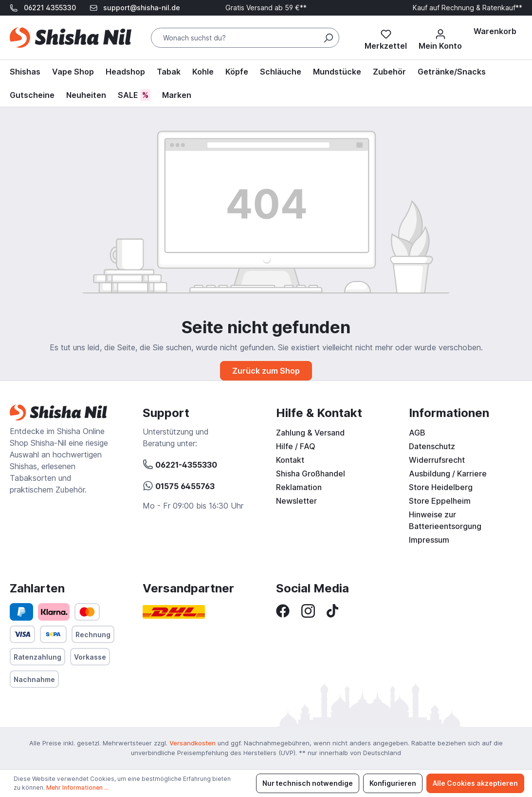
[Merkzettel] (386, 38)
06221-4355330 (180, 463)
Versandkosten (193, 743)
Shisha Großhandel (311, 474)
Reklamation (299, 487)
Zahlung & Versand (310, 433)
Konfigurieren (393, 783)
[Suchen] (328, 38)
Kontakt (290, 460)
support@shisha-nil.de (142, 8)
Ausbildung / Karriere (448, 474)
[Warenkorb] (495, 31)
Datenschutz (432, 446)
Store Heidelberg (441, 487)
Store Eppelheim (440, 501)
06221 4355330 (50, 8)
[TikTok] (332, 610)
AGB (417, 433)
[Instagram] (308, 610)
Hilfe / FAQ (296, 446)
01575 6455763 (179, 485)
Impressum (429, 540)
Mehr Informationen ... (77, 788)
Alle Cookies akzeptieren (475, 783)
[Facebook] (283, 610)
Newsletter (296, 501)
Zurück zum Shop (266, 371)
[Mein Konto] (440, 38)
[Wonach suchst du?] (245, 38)
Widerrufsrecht (437, 460)
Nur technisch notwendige (308, 783)
